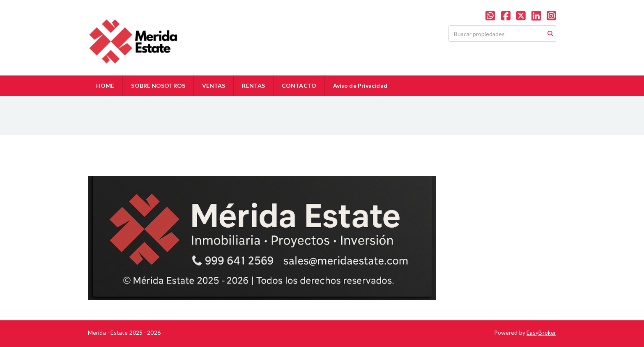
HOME (105, 86)
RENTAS (253, 86)
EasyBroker (541, 332)
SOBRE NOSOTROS (158, 86)
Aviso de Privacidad (360, 86)
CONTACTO (299, 86)
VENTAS (214, 86)
